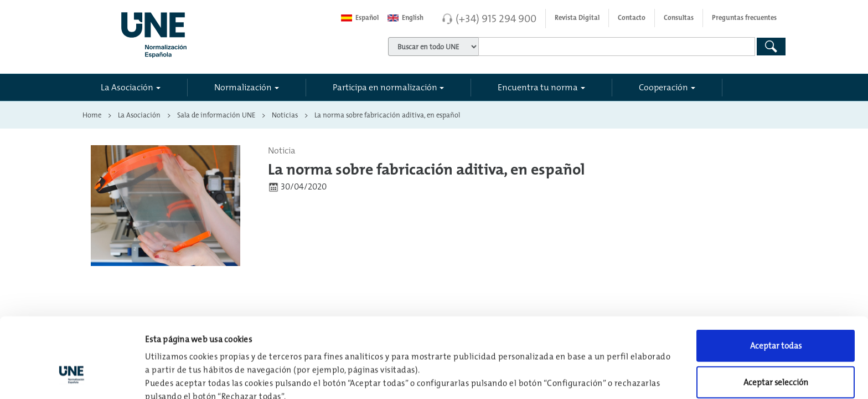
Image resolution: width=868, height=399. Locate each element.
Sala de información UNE (216, 115)
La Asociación (139, 115)
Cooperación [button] (663, 87)
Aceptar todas (776, 277)
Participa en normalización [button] (385, 87)
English (405, 18)
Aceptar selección (776, 313)
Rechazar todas (776, 349)
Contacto (632, 18)
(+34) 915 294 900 (496, 18)
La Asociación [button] (127, 87)
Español (360, 18)
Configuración (577, 377)
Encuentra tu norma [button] (538, 87)
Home (92, 115)
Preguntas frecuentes (744, 18)
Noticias (285, 115)
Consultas (679, 18)
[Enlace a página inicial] (202, 32)
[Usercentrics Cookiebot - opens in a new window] (72, 377)
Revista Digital (577, 18)
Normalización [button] (243, 87)
